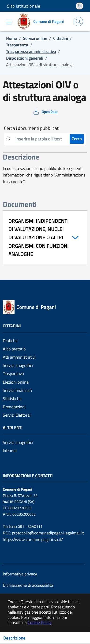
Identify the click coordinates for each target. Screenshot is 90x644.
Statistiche (12, 399)
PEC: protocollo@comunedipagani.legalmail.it (43, 533)
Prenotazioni (14, 407)
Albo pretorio (14, 349)
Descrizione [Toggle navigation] (14, 638)
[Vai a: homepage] (42, 21)
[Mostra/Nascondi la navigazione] (9, 22)
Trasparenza (13, 374)
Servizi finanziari (17, 390)
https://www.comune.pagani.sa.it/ (33, 539)
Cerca (77, 139)
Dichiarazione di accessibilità (28, 585)
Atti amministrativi (19, 357)
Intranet (10, 451)
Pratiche (10, 341)
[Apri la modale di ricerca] (78, 21)
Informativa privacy (20, 574)
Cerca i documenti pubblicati (32, 128)
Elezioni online (16, 382)
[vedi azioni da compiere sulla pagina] (45, 112)
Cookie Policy (40, 622)
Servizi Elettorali (17, 415)
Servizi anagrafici (18, 365)
